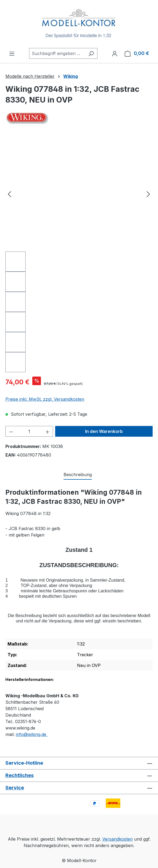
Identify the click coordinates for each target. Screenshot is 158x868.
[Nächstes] (148, 194)
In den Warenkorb (104, 431)
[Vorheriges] (9, 194)
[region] (79, 254)
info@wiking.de (32, 734)
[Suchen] (91, 53)
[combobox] (57, 53)
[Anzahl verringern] (11, 431)
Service (15, 788)
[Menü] (12, 53)
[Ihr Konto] (115, 53)
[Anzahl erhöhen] (48, 431)
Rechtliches (20, 775)
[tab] (78, 475)
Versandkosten (117, 839)
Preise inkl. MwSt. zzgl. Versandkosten (45, 399)
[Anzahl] (29, 431)
